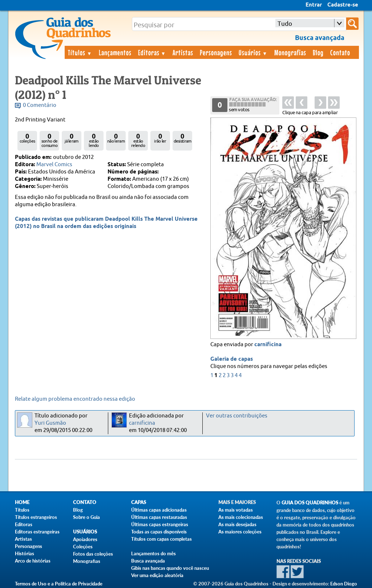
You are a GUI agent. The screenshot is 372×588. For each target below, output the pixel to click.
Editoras (152, 52)
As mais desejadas (237, 524)
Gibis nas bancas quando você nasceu (170, 568)
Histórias (25, 553)
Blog (318, 52)
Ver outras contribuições (237, 416)
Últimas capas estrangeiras (160, 524)
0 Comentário (40, 105)
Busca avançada (148, 561)
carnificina (268, 345)
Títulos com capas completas (161, 539)
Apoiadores (85, 539)
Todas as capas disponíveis (159, 532)
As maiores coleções (240, 532)
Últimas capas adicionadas (159, 510)
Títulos (80, 52)
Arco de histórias (33, 561)
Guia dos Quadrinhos (310, 503)
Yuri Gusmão (50, 423)
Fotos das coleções (93, 554)
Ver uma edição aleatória (157, 575)
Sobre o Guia (86, 517)
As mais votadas (236, 510)
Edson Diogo (344, 584)
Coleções (83, 547)
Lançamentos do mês (153, 553)
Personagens (216, 52)
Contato (340, 52)
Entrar (314, 5)
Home (22, 502)
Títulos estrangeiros (36, 517)
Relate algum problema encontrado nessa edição (75, 399)
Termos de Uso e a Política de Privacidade (59, 584)
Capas (139, 502)
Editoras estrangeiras (37, 532)
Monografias (290, 52)
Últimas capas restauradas (159, 517)
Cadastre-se (343, 5)
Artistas (183, 52)
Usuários (253, 52)
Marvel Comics (54, 165)
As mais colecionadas (241, 517)
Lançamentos (115, 52)
